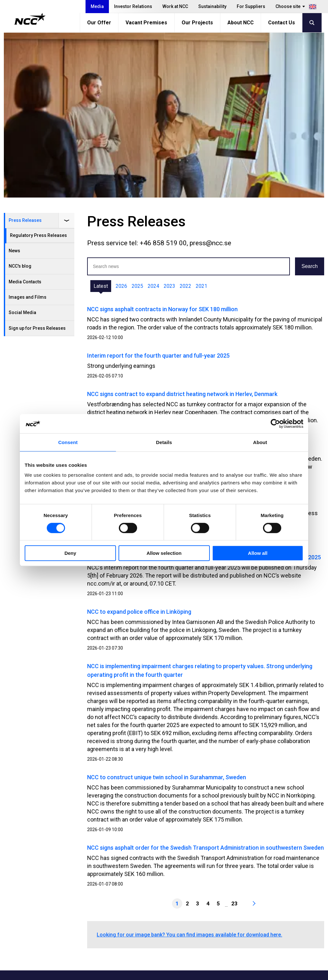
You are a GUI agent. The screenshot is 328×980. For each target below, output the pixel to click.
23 (234, 739)
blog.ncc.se (231, 918)
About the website (276, 973)
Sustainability (212, 6)
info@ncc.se (47, 914)
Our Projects (197, 23)
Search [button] (310, 101)
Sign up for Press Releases (37, 163)
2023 (169, 121)
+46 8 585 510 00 (53, 906)
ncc (281, 902)
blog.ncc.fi (229, 926)
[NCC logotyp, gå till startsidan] (30, 19)
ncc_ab (285, 910)
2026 (121, 121)
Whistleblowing (235, 902)
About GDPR (231, 910)
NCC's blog (20, 101)
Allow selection (164, 553)
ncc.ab (284, 894)
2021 (201, 121)
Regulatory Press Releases (38, 70)
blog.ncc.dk (230, 942)
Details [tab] (164, 442)
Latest (101, 121)
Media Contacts (25, 117)
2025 (137, 121)
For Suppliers (251, 6)
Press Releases (25, 55)
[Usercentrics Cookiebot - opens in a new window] (275, 424)
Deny (70, 553)
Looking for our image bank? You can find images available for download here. (189, 770)
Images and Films (28, 132)
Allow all (258, 553)
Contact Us (282, 23)
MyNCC (226, 894)
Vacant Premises (146, 23)
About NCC (241, 23)
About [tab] (260, 442)
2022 (185, 121)
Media (97, 6)
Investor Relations (133, 6)
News (14, 86)
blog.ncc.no (231, 934)
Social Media (22, 148)
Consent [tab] (68, 442)
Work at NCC (175, 6)
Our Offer (99, 23)
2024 (153, 121)
